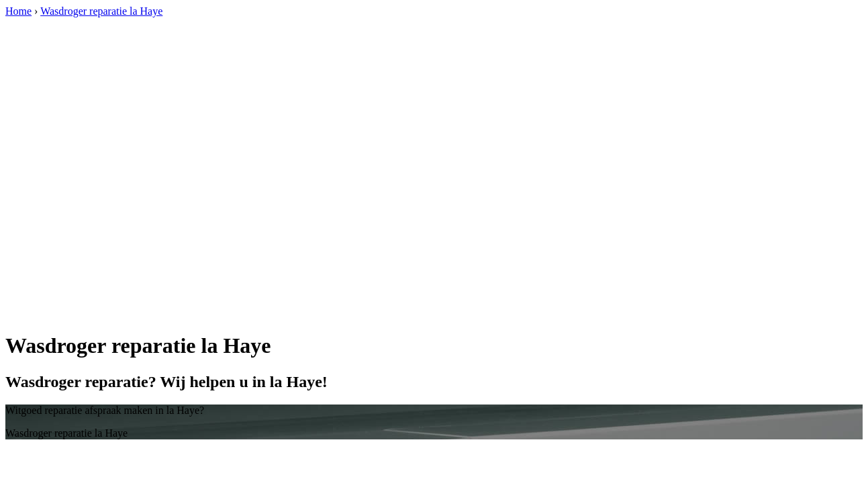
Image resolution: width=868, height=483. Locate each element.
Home (18, 11)
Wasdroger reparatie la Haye (101, 11)
